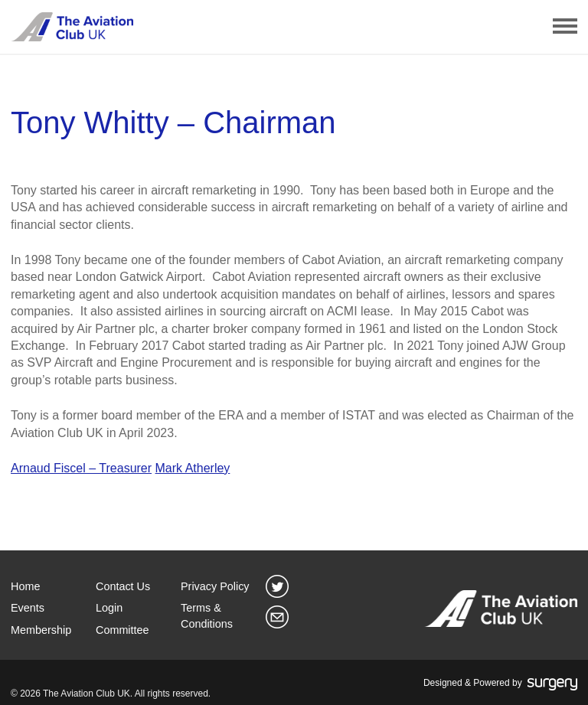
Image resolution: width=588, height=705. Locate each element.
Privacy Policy (215, 586)
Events (28, 608)
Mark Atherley (193, 468)
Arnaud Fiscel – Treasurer (81, 468)
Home (25, 586)
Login (109, 608)
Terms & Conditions (207, 615)
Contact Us (123, 586)
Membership (41, 630)
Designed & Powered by (500, 684)
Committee (122, 630)
